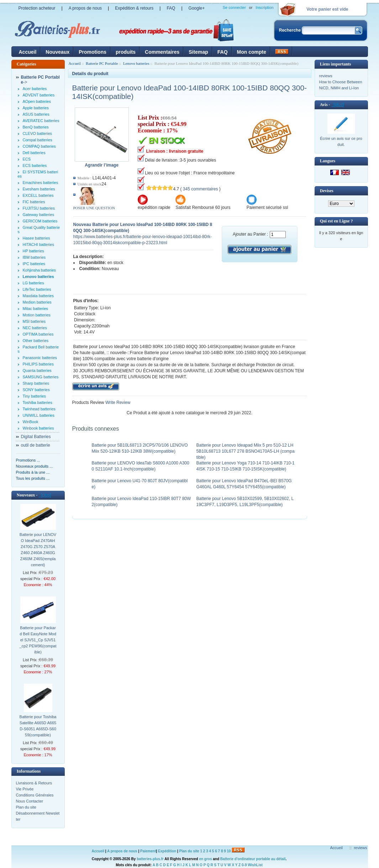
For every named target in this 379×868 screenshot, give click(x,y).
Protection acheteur (37, 8)
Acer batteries (35, 89)
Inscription (264, 7)
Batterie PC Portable (102, 63)
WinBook (31, 422)
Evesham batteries (39, 189)
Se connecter (234, 7)
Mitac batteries (36, 309)
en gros (205, 859)
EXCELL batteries (38, 195)
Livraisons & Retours (34, 783)
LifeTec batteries (37, 289)
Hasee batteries (36, 238)
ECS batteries (35, 165)
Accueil (28, 52)
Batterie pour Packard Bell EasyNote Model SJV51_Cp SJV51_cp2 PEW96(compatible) (38, 640)
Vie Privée (25, 789)
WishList (255, 865)
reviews (326, 76)
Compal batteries (38, 140)
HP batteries (33, 251)
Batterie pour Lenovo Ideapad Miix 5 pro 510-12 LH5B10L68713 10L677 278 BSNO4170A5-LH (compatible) (246, 451)
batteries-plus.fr (150, 859)
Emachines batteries (41, 183)
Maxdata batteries (38, 296)
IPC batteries (34, 264)
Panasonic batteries (40, 358)
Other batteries (36, 341)
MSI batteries (34, 321)
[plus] (45, 495)
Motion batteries (37, 315)
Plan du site (26, 807)
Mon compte (252, 52)
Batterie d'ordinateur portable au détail (253, 859)
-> (40, 80)
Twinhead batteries (39, 409)
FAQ (171, 8)
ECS (27, 159)
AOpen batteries (37, 101)
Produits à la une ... (33, 472)
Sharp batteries (36, 383)
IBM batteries (34, 257)
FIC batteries (34, 202)
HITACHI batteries (38, 244)
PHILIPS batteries (38, 364)
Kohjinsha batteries (40, 270)
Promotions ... (28, 460)
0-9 (244, 865)
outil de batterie (36, 445)
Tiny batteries (35, 396)
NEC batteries (35, 328)
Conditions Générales (35, 795)
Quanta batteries (37, 370)
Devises (327, 191)
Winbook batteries (38, 428)
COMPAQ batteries (39, 146)
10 (229, 851)
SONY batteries (36, 390)
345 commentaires (201, 189)
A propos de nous (85, 8)
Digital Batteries (36, 437)
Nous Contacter (30, 801)
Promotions (93, 52)
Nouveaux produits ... (35, 466)
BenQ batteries (36, 127)
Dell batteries (34, 153)
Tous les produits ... (33, 478)
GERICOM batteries (40, 221)
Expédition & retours (134, 8)
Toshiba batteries (38, 403)
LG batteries (33, 283)
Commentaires (162, 52)
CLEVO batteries (38, 133)
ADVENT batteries (39, 95)
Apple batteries (36, 108)
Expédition (167, 851)
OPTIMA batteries (38, 334)
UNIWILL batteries (39, 415)
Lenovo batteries (136, 63)
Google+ (197, 8)
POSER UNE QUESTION (94, 208)
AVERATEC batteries (41, 121)
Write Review (117, 403)
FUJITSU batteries (39, 208)
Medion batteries (37, 302)
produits (126, 52)
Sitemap (198, 52)
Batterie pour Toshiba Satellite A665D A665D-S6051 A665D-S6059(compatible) (38, 726)
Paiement (148, 851)
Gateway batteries (39, 215)
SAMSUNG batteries (41, 377)
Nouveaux (57, 52)
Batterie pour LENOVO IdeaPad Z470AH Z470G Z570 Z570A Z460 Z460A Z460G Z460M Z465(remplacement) (38, 550)
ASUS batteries (36, 114)
